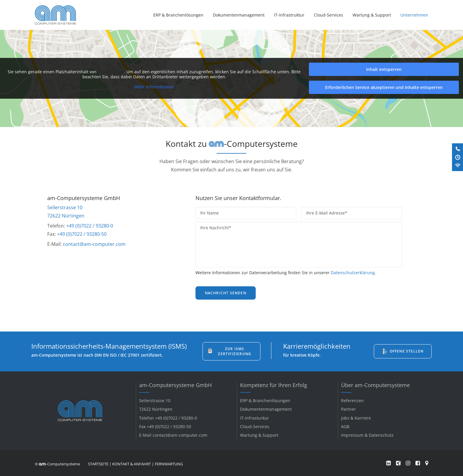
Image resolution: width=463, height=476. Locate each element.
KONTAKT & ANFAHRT (132, 464)
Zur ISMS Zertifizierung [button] (235, 351)
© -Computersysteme (57, 464)
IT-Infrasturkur (255, 418)
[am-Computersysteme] (55, 15)
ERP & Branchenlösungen (178, 15)
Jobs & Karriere (356, 418)
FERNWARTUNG (169, 464)
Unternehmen (414, 15)
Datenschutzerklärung (353, 273)
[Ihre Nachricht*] (299, 245)
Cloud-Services (328, 15)
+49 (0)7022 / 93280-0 (90, 226)
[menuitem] (180, 15)
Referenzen (352, 401)
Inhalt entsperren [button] (384, 69)
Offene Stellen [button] (407, 351)
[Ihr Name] (246, 213)
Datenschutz (381, 435)
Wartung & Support (372, 15)
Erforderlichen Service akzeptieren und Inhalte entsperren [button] (384, 87)
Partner (348, 409)
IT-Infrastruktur (289, 15)
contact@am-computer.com (94, 244)
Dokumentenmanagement (239, 15)
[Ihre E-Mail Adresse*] (352, 213)
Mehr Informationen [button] (154, 87)
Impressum (352, 435)
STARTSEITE (98, 464)
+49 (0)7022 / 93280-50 (82, 234)
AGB (345, 427)
